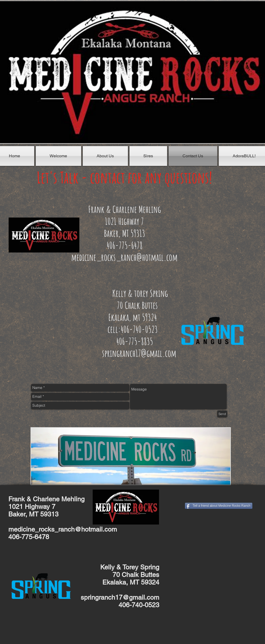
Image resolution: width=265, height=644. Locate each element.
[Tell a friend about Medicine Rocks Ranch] (219, 506)
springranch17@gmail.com (139, 353)
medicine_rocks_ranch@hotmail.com (124, 257)
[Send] (222, 414)
